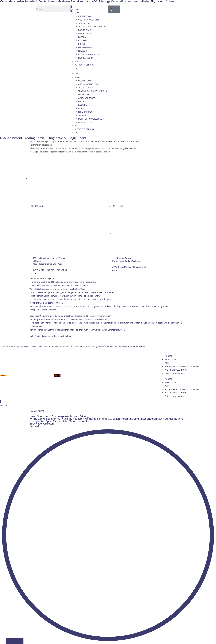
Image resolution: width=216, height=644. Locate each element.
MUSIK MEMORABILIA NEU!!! (91, 54)
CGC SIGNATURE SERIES (89, 20)
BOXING (82, 44)
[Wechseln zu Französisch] (158, 8)
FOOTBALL (83, 37)
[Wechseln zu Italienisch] (163, 8)
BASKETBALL (84, 41)
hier (69, 336)
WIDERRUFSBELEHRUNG (176, 370)
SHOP (77, 13)
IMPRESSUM (170, 359)
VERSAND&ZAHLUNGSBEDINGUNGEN (182, 366)
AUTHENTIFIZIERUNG (84, 65)
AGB (167, 363)
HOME (78, 9)
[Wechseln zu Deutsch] (148, 8)
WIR (77, 61)
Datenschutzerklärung (175, 373)
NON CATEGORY (86, 58)
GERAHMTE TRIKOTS (87, 34)
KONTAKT (169, 356)
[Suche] (71, 9)
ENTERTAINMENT (86, 47)
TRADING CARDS (86, 23)
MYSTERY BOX (85, 16)
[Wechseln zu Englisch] (153, 8)
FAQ (77, 68)
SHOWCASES (84, 51)
